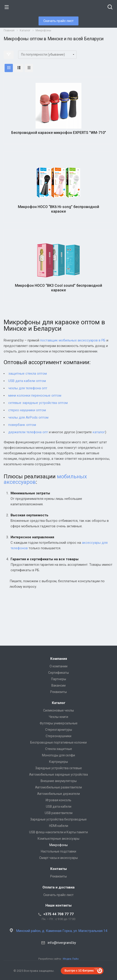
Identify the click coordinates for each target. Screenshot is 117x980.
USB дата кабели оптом (27, 381)
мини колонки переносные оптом (35, 395)
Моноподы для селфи (58, 755)
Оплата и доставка (58, 887)
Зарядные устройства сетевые (59, 768)
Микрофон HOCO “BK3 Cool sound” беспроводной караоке (58, 288)
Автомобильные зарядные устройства (58, 774)
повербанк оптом (22, 425)
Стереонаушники (58, 736)
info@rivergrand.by (62, 943)
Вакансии (58, 685)
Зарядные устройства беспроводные (58, 819)
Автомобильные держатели (58, 794)
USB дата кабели (59, 807)
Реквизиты (58, 692)
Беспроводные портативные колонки (58, 742)
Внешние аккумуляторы (59, 781)
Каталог (59, 703)
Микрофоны (58, 845)
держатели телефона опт (28, 432)
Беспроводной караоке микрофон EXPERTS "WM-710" (59, 133)
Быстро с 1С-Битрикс (79, 971)
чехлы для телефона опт (28, 388)
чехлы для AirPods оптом (28, 417)
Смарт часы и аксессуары (58, 858)
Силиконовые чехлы (58, 710)
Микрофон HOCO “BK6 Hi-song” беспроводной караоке (58, 209)
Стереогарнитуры (59, 730)
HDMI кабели (59, 826)
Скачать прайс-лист (58, 21)
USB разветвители (59, 813)
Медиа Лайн (71, 959)
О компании (58, 666)
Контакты (58, 869)
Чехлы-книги (58, 717)
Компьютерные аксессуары (58, 839)
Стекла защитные (59, 749)
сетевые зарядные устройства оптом (38, 403)
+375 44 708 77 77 (58, 914)
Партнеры (59, 679)
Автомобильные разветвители (58, 787)
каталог (99, 432)
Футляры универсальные (59, 723)
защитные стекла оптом (28, 374)
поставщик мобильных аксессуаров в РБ (73, 340)
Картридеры (58, 762)
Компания (59, 659)
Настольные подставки (58, 851)
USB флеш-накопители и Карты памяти (58, 832)
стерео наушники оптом (27, 410)
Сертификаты (58, 673)
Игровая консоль (58, 800)
